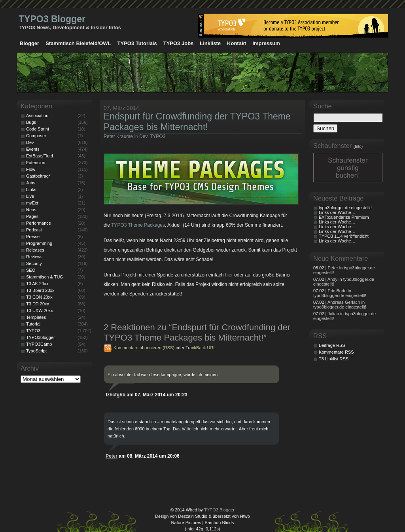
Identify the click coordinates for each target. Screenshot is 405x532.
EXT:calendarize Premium (344, 217)
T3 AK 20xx (37, 284)
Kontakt (237, 43)
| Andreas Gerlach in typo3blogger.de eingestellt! (340, 305)
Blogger (29, 43)
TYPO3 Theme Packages (138, 225)
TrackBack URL (201, 348)
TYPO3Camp (39, 344)
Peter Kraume (118, 136)
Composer (36, 136)
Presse (33, 237)
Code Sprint (38, 129)
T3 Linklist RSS (334, 359)
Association (37, 115)
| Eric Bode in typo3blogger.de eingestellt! (340, 293)
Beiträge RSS (332, 345)
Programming (39, 243)
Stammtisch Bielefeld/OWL (78, 43)
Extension (36, 163)
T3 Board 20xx (40, 290)
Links (31, 189)
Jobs (31, 183)
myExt (32, 203)
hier (229, 275)
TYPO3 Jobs (179, 43)
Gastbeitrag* (38, 176)
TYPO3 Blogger (52, 19)
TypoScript (36, 351)
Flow (31, 169)
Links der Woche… (337, 212)
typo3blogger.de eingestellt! (345, 208)
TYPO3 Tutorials (137, 43)
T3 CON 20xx (39, 297)
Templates (36, 317)
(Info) (358, 147)
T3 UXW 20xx (40, 310)
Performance (39, 223)
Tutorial (33, 324)
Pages (32, 216)
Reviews (34, 257)
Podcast (34, 230)
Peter (112, 456)
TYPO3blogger (41, 337)
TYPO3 (158, 136)
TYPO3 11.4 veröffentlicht (344, 236)
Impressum (266, 43)
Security (34, 263)
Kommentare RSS (336, 352)
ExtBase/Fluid (40, 156)
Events (33, 149)
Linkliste (210, 43)
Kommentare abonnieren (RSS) (144, 348)
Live (30, 196)
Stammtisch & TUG (45, 277)
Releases (35, 250)
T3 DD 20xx (38, 304)
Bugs (31, 122)
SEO (31, 270)
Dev (143, 136)
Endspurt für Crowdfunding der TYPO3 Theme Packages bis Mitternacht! (197, 122)
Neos (31, 210)
